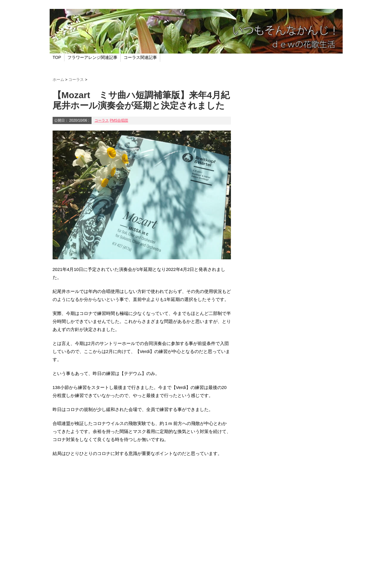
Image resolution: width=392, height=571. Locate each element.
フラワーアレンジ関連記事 (92, 57)
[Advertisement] (142, 513)
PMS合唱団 (119, 120)
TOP (57, 57)
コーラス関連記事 (140, 57)
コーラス (102, 120)
